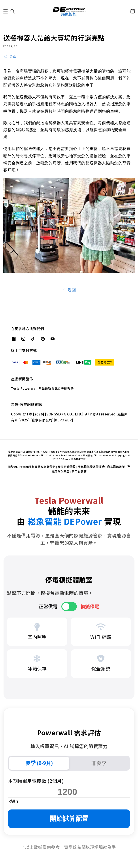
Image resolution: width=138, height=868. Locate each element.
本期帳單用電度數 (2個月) (36, 781)
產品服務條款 (67, 467)
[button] (6, 11)
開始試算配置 (69, 818)
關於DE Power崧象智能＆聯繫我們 (32, 467)
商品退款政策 (116, 467)
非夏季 (99, 763)
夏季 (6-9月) (39, 763)
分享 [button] (10, 57)
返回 (69, 290)
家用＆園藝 (79, 471)
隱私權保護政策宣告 (91, 467)
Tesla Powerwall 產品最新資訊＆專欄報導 (42, 388)
